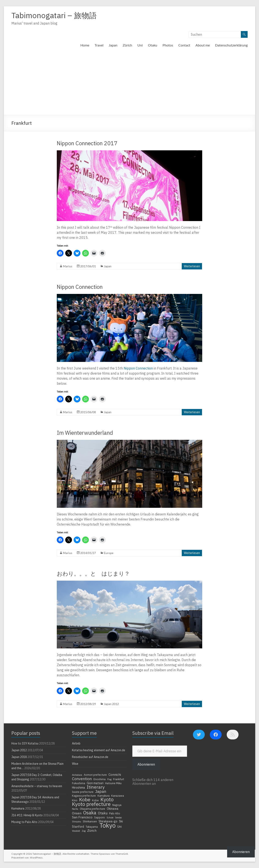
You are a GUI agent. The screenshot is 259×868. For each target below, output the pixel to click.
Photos (168, 45)
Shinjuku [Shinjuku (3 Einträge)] (77, 822)
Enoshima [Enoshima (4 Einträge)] (100, 779)
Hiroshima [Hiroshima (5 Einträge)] (79, 788)
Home (85, 45)
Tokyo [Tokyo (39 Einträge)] (108, 825)
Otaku (153, 45)
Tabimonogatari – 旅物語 (54, 15)
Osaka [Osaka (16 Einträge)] (90, 813)
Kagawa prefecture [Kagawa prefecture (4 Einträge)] (84, 796)
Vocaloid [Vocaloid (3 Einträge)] (76, 831)
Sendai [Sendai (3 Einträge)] (118, 818)
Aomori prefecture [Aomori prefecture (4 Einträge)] (95, 775)
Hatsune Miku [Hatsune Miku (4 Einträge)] (113, 783)
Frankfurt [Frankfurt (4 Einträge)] (119, 779)
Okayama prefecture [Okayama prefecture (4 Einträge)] (92, 809)
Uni (140, 45)
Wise (75, 764)
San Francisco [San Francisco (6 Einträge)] (82, 817)
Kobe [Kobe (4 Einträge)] (95, 800)
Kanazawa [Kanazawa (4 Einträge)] (118, 796)
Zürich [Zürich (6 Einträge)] (92, 830)
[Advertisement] (129, 83)
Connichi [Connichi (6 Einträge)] (115, 774)
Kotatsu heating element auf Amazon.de (99, 750)
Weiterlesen (192, 266)
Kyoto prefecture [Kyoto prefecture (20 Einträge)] (91, 804)
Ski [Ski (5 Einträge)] (121, 821)
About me (203, 45)
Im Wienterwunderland (85, 433)
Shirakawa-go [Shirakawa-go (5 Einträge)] (108, 821)
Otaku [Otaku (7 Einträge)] (103, 813)
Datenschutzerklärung (231, 45)
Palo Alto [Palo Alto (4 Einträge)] (115, 813)
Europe (109, 553)
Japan (113, 45)
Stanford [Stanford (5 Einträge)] (78, 827)
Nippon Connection (80, 287)
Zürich (127, 45)
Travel (99, 45)
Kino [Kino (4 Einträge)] (75, 800)
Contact (184, 45)
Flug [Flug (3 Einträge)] (109, 779)
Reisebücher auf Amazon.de (90, 757)
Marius (68, 266)
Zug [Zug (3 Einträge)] (84, 831)
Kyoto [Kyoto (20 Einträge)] (107, 799)
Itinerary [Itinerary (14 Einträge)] (96, 787)
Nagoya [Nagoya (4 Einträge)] (117, 805)
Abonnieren (146, 764)
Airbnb (76, 743)
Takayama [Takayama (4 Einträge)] (92, 827)
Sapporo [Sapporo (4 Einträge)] (100, 817)
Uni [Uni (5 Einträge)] (119, 827)
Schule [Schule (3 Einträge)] (110, 818)
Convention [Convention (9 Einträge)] (82, 779)
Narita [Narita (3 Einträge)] (75, 809)
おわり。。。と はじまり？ (93, 573)
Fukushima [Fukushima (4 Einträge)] (79, 783)
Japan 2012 (111, 704)
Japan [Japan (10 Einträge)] (101, 791)
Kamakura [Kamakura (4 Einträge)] (104, 796)
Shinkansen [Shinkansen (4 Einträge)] (90, 821)
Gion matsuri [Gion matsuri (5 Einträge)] (95, 783)
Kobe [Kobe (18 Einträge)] (85, 799)
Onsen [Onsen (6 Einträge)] (77, 813)
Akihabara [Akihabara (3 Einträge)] (77, 775)
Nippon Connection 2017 (87, 143)
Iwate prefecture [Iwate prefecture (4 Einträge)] (83, 792)
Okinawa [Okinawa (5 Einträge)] (113, 809)
